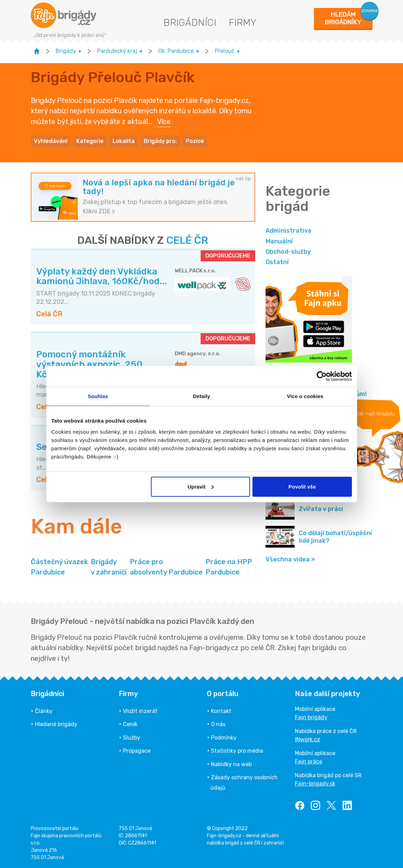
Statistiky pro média (237, 751)
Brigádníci (190, 23)
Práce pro (166, 567)
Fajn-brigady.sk (315, 784)
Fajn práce (309, 761)
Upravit (201, 486)
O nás (218, 724)
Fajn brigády (311, 717)
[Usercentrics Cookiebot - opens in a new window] (322, 376)
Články (44, 711)
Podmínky (224, 738)
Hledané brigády (56, 724)
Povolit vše (302, 486)
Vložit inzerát (140, 711)
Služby (132, 738)
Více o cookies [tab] (305, 396)
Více (164, 122)
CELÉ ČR (187, 240)
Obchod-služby (288, 252)
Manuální (279, 241)
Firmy (243, 23)
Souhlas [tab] (98, 396)
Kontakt (221, 711)
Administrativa (289, 231)
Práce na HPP (229, 567)
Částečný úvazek (59, 567)
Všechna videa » (290, 559)
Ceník (130, 724)
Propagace (137, 751)
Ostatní (277, 262)
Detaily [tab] (202, 396)
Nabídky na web (231, 764)
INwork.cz (308, 739)
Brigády (109, 567)
